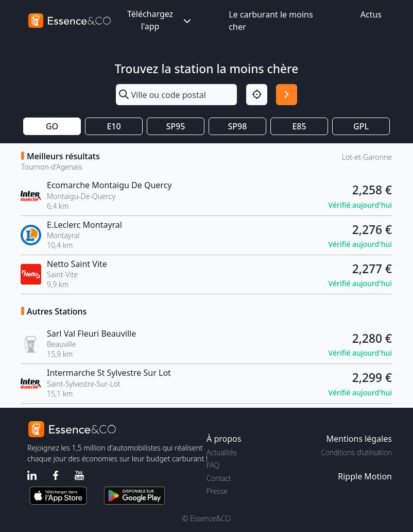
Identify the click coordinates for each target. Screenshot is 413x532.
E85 (299, 126)
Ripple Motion (365, 476)
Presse (217, 491)
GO (52, 126)
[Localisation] (257, 95)
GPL (361, 126)
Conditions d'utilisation (356, 452)
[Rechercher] (287, 95)
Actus (371, 14)
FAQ (213, 465)
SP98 (238, 126)
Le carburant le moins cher (271, 21)
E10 (114, 126)
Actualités (222, 452)
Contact (219, 478)
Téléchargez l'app (160, 20)
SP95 (176, 126)
